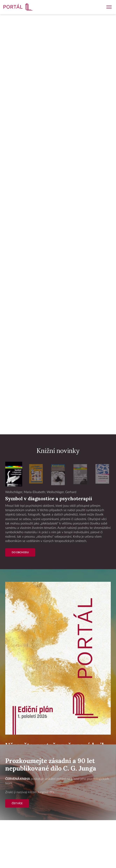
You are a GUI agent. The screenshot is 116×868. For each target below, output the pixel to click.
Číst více (17, 803)
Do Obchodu (20, 552)
